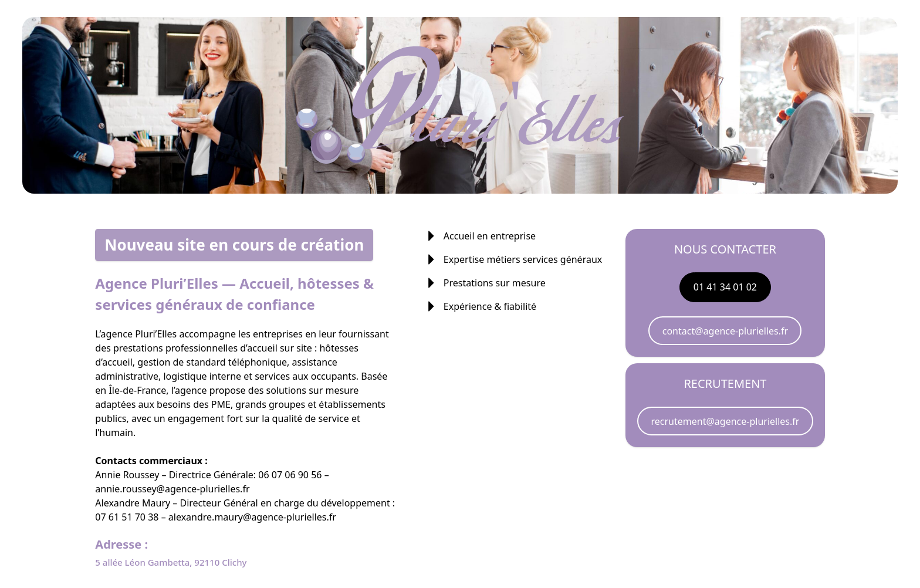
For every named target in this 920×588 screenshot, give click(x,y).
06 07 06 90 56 (290, 475)
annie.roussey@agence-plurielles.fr (172, 489)
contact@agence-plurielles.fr (725, 331)
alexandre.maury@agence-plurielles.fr (252, 517)
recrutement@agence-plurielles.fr (725, 421)
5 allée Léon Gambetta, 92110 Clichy (171, 562)
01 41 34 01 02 (725, 287)
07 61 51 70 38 (127, 517)
